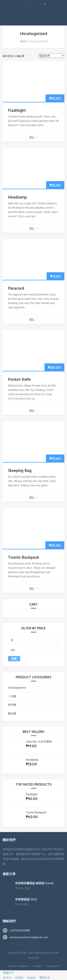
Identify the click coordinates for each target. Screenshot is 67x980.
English (30, 978)
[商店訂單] (51, 56)
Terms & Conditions (18, 966)
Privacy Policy (53, 966)
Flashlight (17, 110)
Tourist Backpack (24, 557)
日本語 (18, 978)
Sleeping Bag (20, 470)
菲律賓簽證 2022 (26, 899)
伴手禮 (12, 705)
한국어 (6, 978)
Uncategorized (17, 688)
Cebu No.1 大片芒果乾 (39, 742)
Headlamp (17, 197)
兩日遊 (12, 713)
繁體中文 (7, 973)
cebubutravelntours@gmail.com (29, 937)
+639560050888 (20, 930)
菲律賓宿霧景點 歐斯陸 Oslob (34, 883)
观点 (34, 137)
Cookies (37, 966)
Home (23, 41)
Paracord (16, 288)
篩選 (14, 659)
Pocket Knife (19, 379)
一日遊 (12, 696)
